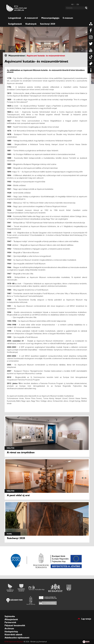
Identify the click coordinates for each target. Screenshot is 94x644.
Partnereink (10, 622)
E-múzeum (68, 18)
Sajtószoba (10, 616)
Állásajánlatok (11, 619)
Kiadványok (31, 24)
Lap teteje (86, 619)
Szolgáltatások (15, 24)
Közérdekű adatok (13, 635)
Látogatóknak (15, 18)
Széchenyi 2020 (48, 24)
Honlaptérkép (11, 632)
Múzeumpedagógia (50, 18)
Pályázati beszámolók (15, 625)
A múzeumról (31, 18)
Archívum (9, 629)
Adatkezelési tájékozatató (17, 638)
